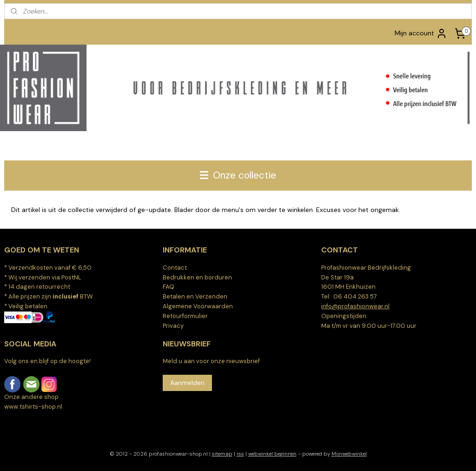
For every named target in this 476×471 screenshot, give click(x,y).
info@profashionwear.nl (355, 306)
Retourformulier (185, 316)
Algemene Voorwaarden (198, 306)
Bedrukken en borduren (197, 277)
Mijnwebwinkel (349, 454)
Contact (175, 268)
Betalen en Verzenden (195, 296)
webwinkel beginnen (272, 454)
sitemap (222, 454)
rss (240, 454)
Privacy (173, 326)
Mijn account (421, 33)
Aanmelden (187, 383)
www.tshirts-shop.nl (33, 407)
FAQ (169, 287)
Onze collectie (238, 175)
